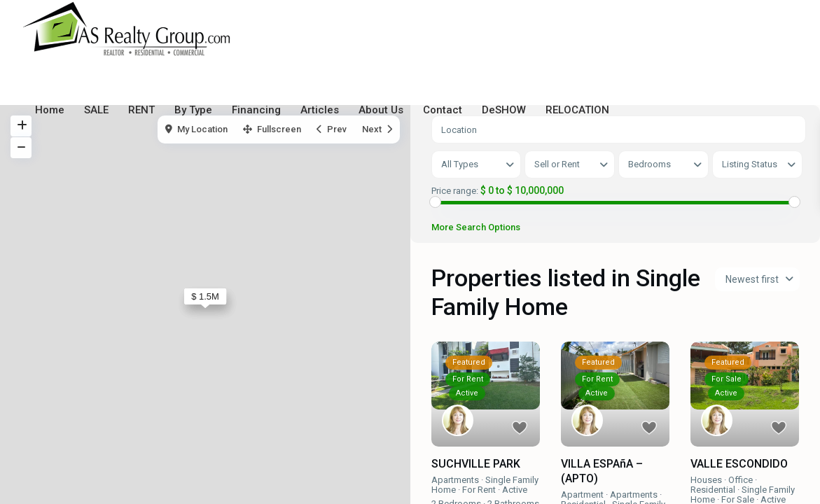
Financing (256, 110)
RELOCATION (577, 110)
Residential (713, 490)
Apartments (455, 480)
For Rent (479, 490)
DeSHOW (504, 110)
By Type (193, 110)
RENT (141, 110)
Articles (320, 110)
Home (50, 110)
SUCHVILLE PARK (476, 464)
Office (741, 480)
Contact (443, 110)
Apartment (582, 495)
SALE (96, 110)
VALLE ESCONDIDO (739, 464)
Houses (706, 480)
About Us (381, 110)
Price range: (455, 191)
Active (515, 490)
